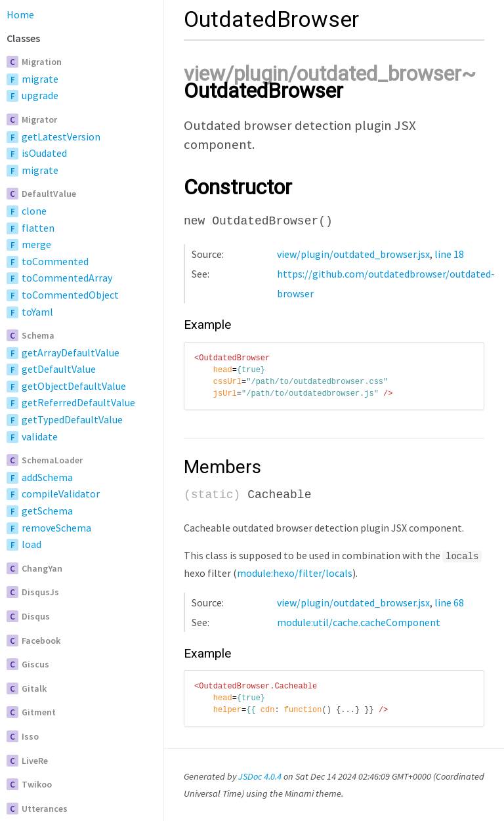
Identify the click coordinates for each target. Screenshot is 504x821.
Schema (38, 335)
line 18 (449, 254)
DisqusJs (40, 592)
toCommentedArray (67, 278)
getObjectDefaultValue (74, 386)
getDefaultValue (59, 369)
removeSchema (56, 528)
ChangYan (42, 568)
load (31, 544)
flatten (38, 228)
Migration (42, 62)
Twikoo (37, 784)
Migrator (39, 119)
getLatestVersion (61, 137)
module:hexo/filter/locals (295, 572)
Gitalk (34, 688)
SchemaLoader (52, 460)
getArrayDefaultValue (71, 352)
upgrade (40, 95)
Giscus (35, 664)
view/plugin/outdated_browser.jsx (353, 254)
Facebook (41, 641)
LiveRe (35, 761)
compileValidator (61, 494)
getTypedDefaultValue (72, 419)
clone (34, 211)
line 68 (449, 601)
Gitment (39, 712)
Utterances (45, 809)
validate (40, 436)
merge (36, 244)
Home (20, 14)
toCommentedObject (70, 295)
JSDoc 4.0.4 (260, 775)
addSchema (47, 477)
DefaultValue (49, 194)
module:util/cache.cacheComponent (359, 621)
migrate (40, 79)
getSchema (47, 511)
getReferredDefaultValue (78, 402)
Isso (30, 736)
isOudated (44, 153)
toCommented (55, 261)
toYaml (37, 312)
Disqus (36, 616)
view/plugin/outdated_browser (323, 74)
